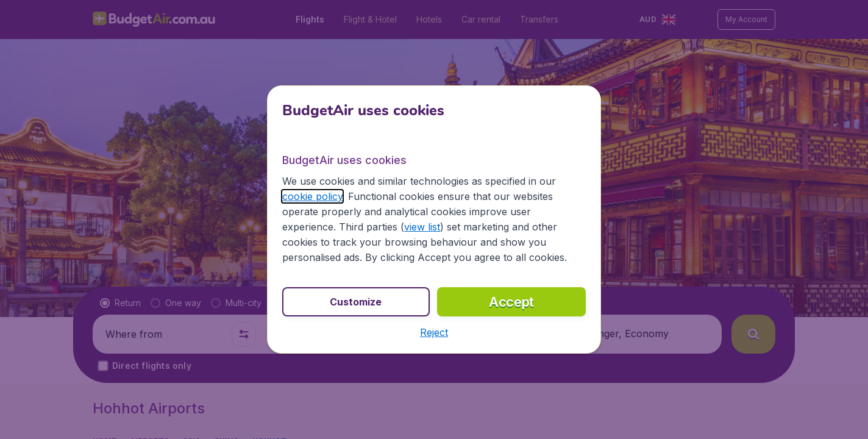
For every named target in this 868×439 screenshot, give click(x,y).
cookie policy (312, 196)
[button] (434, 332)
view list (422, 227)
